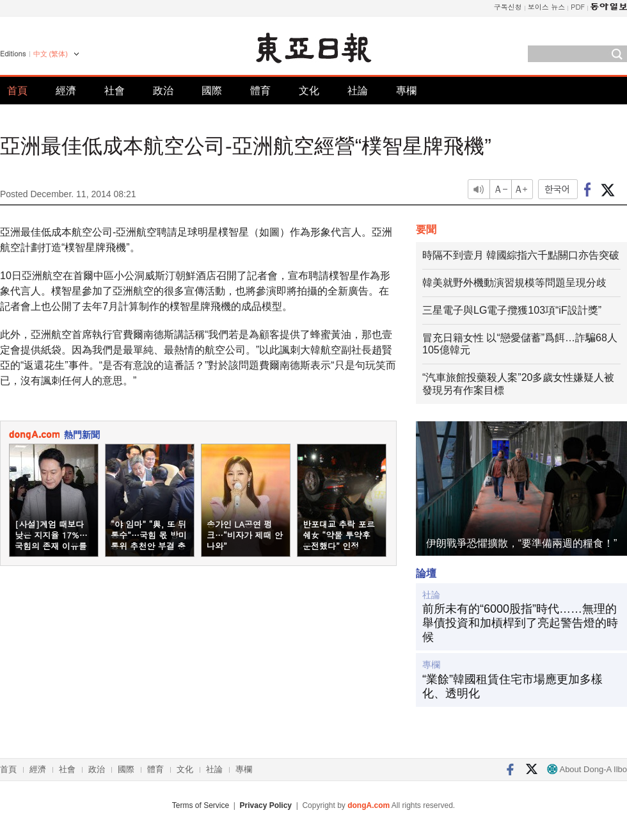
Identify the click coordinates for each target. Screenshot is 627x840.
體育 (260, 91)
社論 (358, 91)
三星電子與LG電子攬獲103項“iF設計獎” (512, 310)
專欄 (406, 91)
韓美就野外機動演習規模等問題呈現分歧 (514, 283)
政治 (163, 91)
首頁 (17, 91)
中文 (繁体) (51, 54)
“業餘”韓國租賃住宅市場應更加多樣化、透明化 (512, 686)
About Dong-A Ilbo (587, 769)
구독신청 (508, 7)
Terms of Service (201, 805)
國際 (212, 91)
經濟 (66, 91)
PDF (578, 7)
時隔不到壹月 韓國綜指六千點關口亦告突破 (521, 255)
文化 (309, 91)
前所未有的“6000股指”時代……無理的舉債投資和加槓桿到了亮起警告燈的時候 (520, 623)
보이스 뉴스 (547, 7)
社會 (115, 91)
